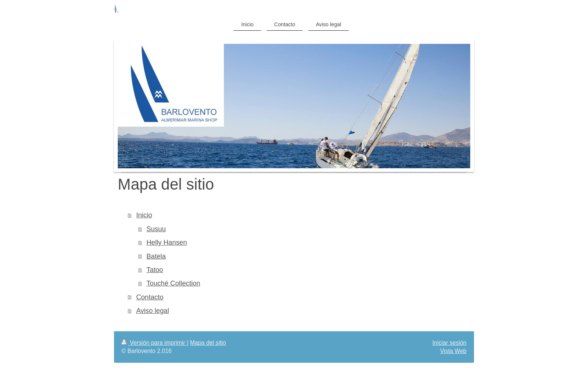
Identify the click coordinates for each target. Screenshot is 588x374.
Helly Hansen (166, 242)
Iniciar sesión (449, 343)
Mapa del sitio (208, 343)
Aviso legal (153, 311)
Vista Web (454, 351)
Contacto (150, 297)
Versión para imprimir (154, 343)
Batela (156, 256)
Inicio (144, 215)
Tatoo (155, 270)
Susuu (156, 229)
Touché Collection (173, 283)
